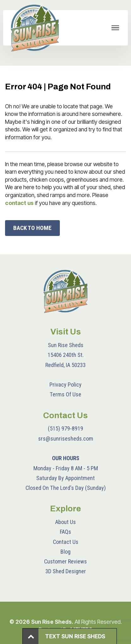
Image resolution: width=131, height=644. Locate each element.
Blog (65, 552)
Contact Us (66, 542)
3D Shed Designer (66, 571)
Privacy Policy (65, 385)
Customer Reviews (65, 561)
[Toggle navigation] (115, 28)
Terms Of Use (65, 394)
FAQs (65, 532)
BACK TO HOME (32, 228)
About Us (65, 522)
